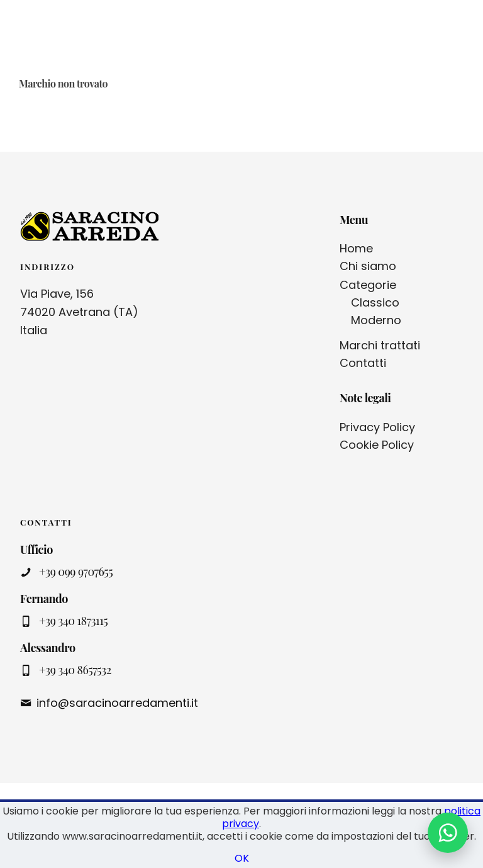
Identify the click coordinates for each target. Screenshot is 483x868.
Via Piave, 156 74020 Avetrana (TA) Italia (79, 312)
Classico (375, 302)
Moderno (376, 320)
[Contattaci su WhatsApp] (448, 833)
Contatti (363, 363)
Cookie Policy (377, 445)
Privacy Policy (377, 427)
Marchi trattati (380, 345)
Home (356, 248)
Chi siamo (368, 266)
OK (242, 858)
